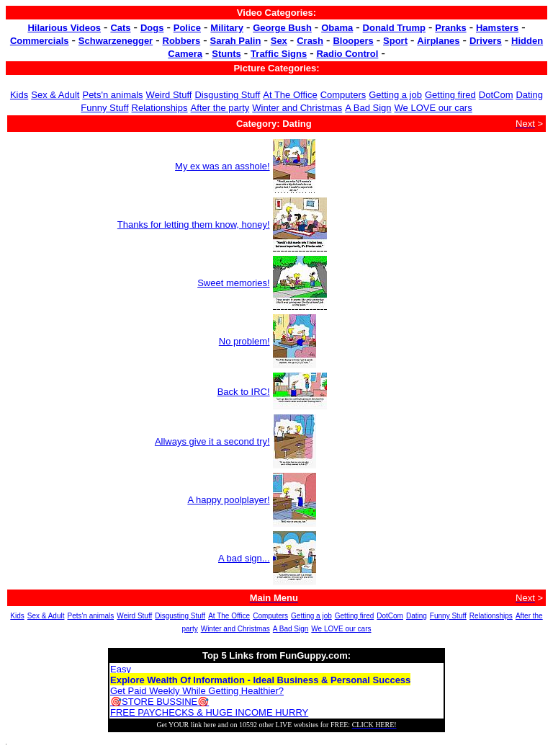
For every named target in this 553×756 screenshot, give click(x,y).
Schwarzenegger (116, 41)
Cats (120, 28)
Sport (395, 41)
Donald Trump (394, 28)
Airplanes (438, 41)
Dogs (152, 28)
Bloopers (353, 41)
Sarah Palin (236, 41)
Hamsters (497, 28)
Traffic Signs (279, 54)
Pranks (450, 28)
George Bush (282, 28)
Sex (279, 41)
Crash (310, 41)
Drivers (486, 41)
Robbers (182, 41)
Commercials (40, 41)
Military (227, 28)
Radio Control (347, 54)
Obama (337, 28)
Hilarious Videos (64, 28)
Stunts (226, 54)
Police (187, 28)
